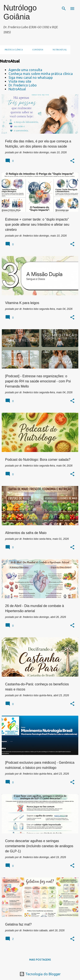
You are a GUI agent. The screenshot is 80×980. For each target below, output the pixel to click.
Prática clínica (12, 50)
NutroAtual (17, 89)
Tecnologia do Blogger (40, 974)
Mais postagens (40, 960)
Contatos (36, 50)
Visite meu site (20, 81)
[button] (72, 161)
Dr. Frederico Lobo (23, 85)
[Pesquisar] (64, 9)
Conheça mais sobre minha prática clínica (41, 74)
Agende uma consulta (25, 70)
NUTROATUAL (59, 50)
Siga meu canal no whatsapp (31, 78)
